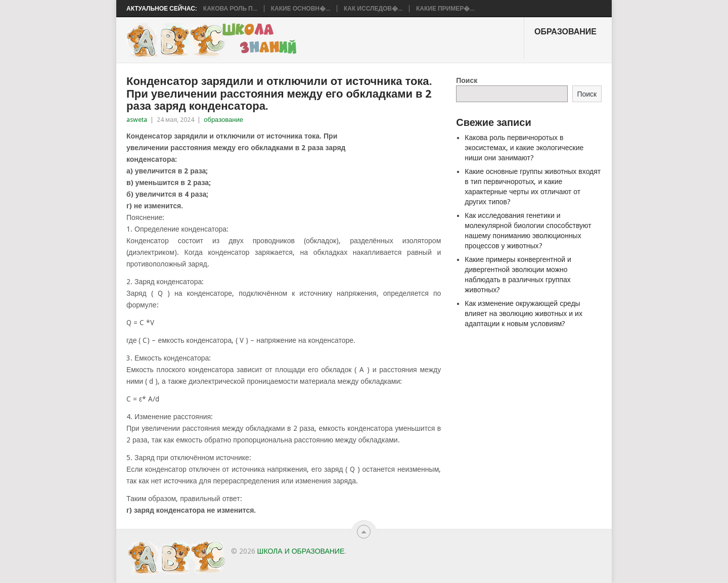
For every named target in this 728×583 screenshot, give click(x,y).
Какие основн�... (301, 9)
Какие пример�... (445, 9)
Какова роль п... (230, 9)
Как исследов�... (373, 9)
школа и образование (301, 551)
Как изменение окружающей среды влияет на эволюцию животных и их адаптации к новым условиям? (524, 313)
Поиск (467, 80)
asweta (137, 120)
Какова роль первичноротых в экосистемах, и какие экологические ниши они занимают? (524, 148)
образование (565, 32)
